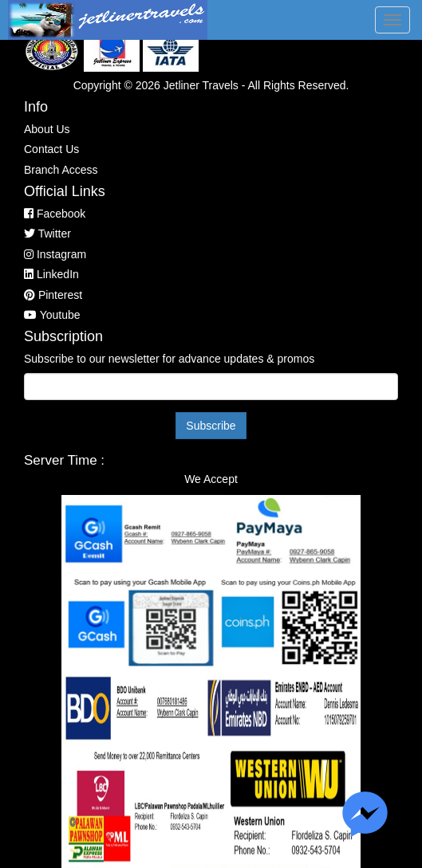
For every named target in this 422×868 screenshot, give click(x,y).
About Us (47, 129)
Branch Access (61, 170)
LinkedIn (51, 274)
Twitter (47, 234)
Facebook (55, 214)
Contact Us (51, 149)
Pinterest (53, 295)
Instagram (55, 254)
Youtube (52, 315)
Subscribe (211, 426)
